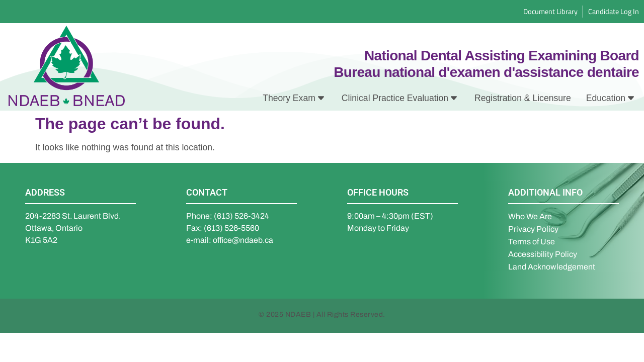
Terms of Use (532, 242)
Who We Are (530, 216)
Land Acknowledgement (552, 267)
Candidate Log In (614, 11)
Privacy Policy (533, 229)
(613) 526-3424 (242, 216)
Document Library (550, 11)
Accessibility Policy (543, 254)
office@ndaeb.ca (243, 240)
